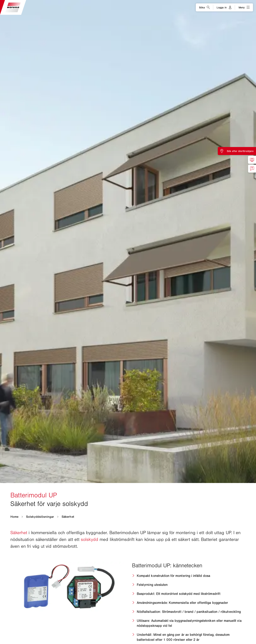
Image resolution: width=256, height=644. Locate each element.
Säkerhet (19, 533)
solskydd (90, 539)
